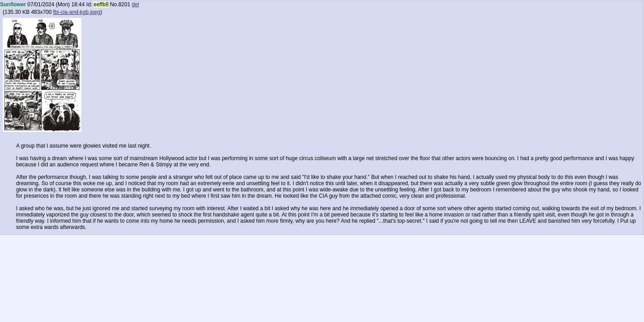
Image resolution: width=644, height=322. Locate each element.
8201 (125, 4)
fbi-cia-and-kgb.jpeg (77, 12)
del (136, 4)
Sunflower (13, 4)
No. (114, 4)
